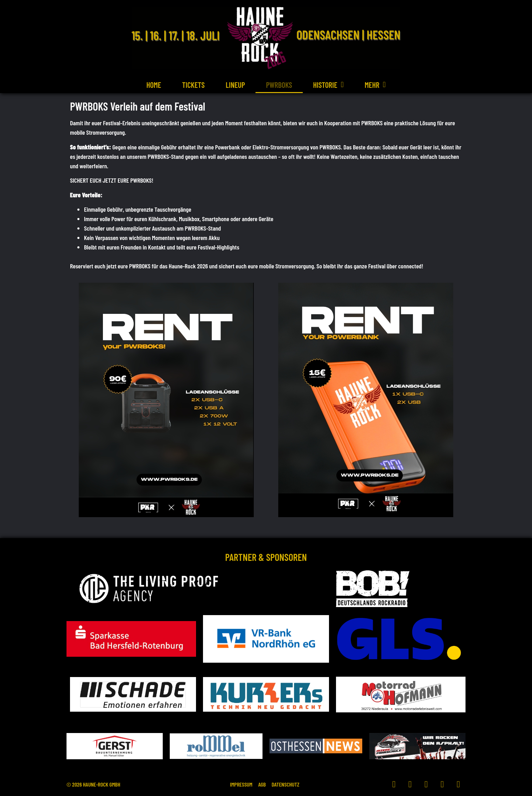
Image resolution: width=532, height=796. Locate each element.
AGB (262, 784)
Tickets (193, 85)
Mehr (375, 85)
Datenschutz (291, 784)
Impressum (236, 784)
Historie (328, 85)
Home (154, 85)
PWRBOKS (279, 85)
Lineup (235, 85)
